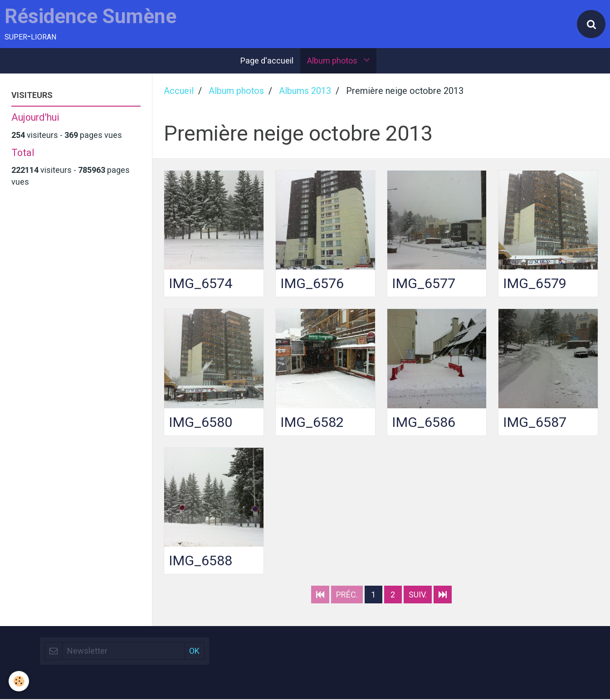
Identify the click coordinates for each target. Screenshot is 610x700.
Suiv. (418, 595)
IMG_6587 (535, 423)
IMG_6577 (424, 284)
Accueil (179, 92)
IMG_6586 (424, 423)
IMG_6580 (201, 423)
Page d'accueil (267, 61)
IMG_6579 (535, 284)
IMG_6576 (312, 284)
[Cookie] (19, 681)
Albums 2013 (305, 92)
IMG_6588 (201, 561)
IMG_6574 (201, 284)
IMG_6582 (312, 423)
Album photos (333, 61)
